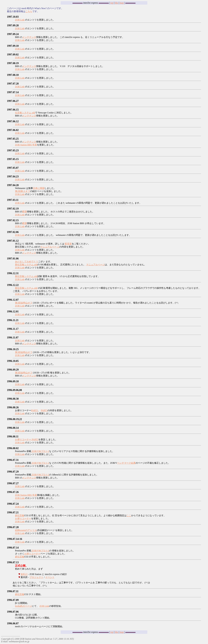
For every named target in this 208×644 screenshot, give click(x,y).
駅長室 (68, 244)
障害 (25, 212)
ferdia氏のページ (23, 606)
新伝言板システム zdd (26, 265)
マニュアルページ (95, 265)
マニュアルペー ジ (50, 247)
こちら (29, 11)
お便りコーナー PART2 (27, 439)
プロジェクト (36, 577)
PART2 (35, 410)
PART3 (44, 410)
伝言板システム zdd (25, 113)
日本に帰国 (39, 188)
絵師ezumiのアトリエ (26, 530)
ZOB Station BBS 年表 (26, 145)
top (112, 3)
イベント (50, 577)
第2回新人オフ (23, 191)
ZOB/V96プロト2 (40, 451)
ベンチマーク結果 (126, 463)
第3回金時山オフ (24, 303)
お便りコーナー (23, 518)
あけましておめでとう (27, 262)
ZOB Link (20, 20)
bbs (117, 3)
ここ (129, 515)
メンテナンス (29, 37)
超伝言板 (20, 515)
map (122, 3)
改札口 (24, 574)
